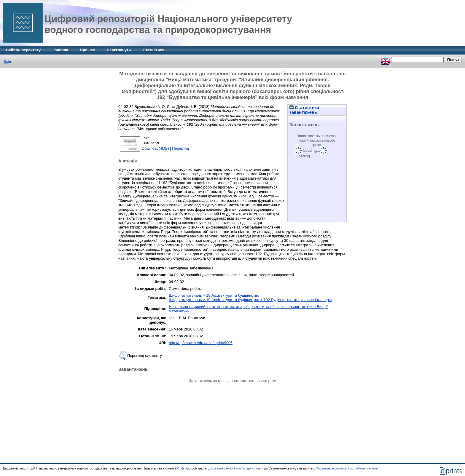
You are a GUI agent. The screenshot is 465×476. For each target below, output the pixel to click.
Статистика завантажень (304, 110)
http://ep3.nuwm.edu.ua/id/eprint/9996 (201, 343)
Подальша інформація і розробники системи (347, 468)
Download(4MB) (155, 148)
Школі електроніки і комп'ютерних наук (235, 468)
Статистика (153, 50)
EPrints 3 (181, 468)
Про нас (87, 50)
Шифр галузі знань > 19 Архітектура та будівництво (214, 295)
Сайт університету (23, 50)
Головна (60, 50)
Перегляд (180, 148)
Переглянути (119, 50)
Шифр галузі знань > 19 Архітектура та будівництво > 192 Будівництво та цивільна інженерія (250, 300)
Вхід (7, 62)
